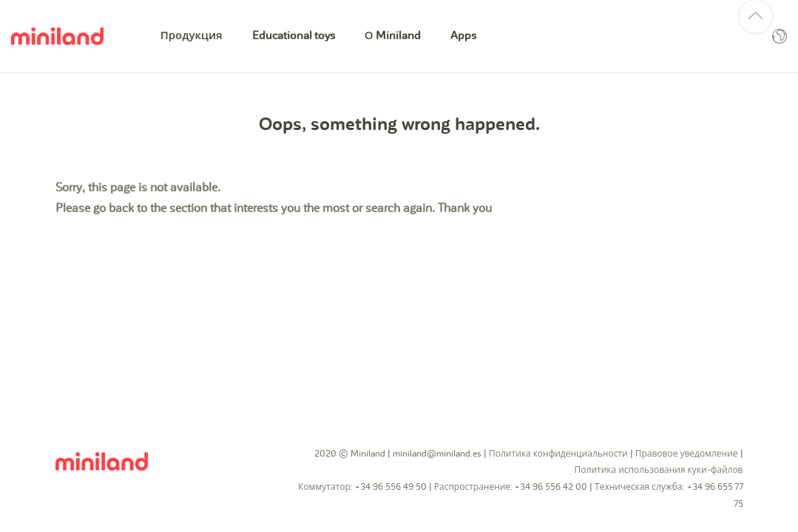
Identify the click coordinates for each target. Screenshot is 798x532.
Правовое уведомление (687, 454)
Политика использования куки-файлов (659, 470)
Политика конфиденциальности (558, 454)
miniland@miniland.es (437, 454)
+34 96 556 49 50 (391, 487)
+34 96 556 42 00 (551, 487)
